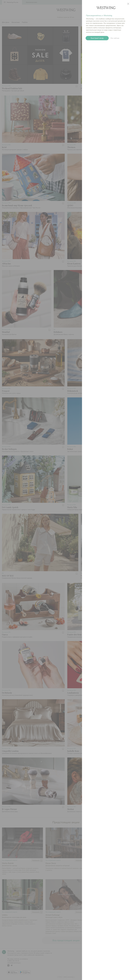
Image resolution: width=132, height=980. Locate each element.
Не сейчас (115, 38)
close (128, 4)
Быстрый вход (97, 38)
